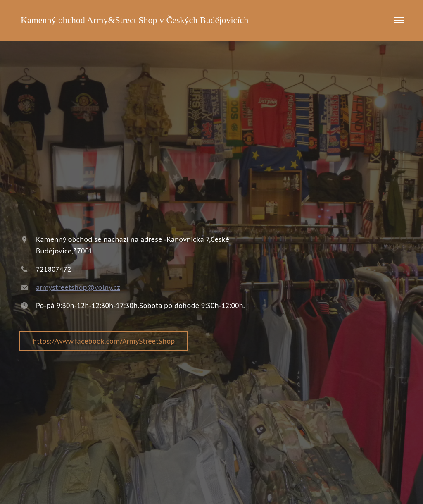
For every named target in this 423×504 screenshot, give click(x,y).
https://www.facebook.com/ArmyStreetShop (104, 341)
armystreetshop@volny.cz (78, 287)
